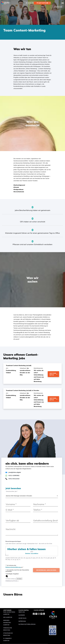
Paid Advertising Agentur (9, 613)
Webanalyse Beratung (8, 629)
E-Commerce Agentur (7, 640)
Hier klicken (19, 579)
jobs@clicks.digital (13, 472)
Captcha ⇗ (12, 581)
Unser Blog (22, 618)
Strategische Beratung (8, 634)
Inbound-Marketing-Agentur (7, 623)
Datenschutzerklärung (13, 567)
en (50, 3)
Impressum (22, 621)
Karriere (22, 615)
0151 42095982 (12, 475)
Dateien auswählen (32, 553)
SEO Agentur (8, 617)
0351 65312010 (12, 479)
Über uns (22, 612)
